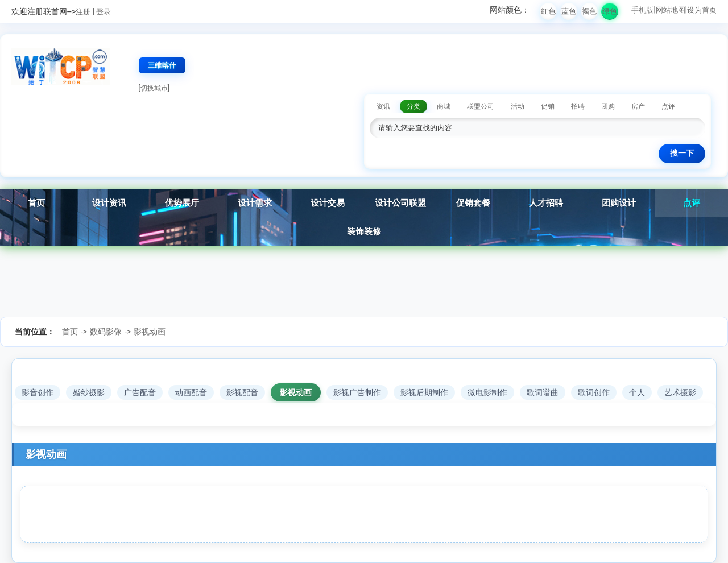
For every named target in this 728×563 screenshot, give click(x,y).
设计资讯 (109, 203)
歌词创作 (594, 392)
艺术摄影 (680, 392)
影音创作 (38, 392)
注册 (83, 12)
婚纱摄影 (89, 392)
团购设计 (619, 203)
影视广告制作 (357, 392)
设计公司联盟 (400, 203)
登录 (104, 12)
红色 (548, 11)
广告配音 (140, 392)
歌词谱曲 (543, 392)
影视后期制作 (424, 392)
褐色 (589, 11)
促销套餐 (473, 203)
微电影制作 (487, 392)
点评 (692, 203)
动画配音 (191, 392)
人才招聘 (546, 203)
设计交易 (328, 203)
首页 (36, 203)
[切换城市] (154, 88)
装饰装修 (364, 231)
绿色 (610, 11)
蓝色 (569, 11)
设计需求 (255, 203)
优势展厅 (182, 203)
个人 (637, 392)
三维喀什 (162, 65)
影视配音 (242, 392)
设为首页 (702, 10)
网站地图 (671, 10)
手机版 (642, 10)
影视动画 (150, 332)
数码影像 (106, 332)
